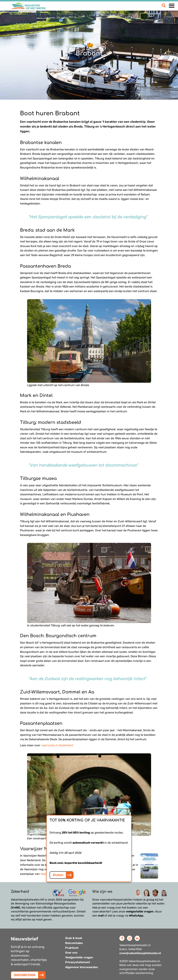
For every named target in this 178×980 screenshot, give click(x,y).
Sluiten (58, 875)
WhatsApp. (136, 916)
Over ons (71, 953)
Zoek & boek (74, 938)
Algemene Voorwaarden (82, 967)
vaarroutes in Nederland (57, 745)
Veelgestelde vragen (79, 957)
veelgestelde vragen (140, 911)
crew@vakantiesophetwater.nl (140, 953)
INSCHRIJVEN (25, 975)
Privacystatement (78, 962)
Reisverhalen (74, 943)
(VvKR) (15, 908)
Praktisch (72, 948)
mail (101, 916)
